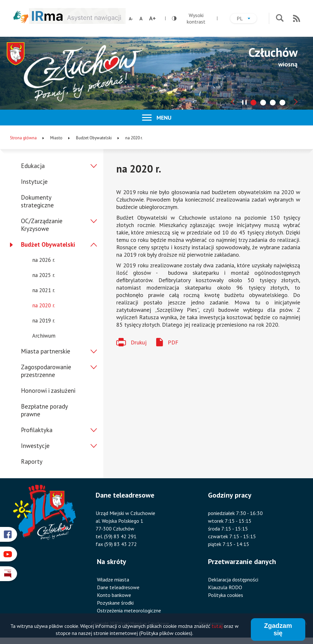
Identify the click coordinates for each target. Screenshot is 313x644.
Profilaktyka (37, 430)
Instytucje (34, 182)
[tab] (253, 103)
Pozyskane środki (115, 603)
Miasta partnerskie (46, 351)
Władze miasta (113, 580)
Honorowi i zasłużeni (48, 391)
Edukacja (33, 166)
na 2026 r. (44, 260)
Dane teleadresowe (118, 587)
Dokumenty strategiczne (37, 201)
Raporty (32, 461)
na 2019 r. (44, 321)
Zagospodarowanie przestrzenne (46, 371)
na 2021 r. (44, 290)
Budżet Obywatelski (48, 244)
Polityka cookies (226, 595)
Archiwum (44, 336)
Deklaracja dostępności (233, 580)
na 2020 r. (44, 305)
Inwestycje (35, 446)
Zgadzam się (278, 630)
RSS (297, 18)
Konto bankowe (114, 595)
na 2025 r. (44, 275)
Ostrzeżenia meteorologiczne (129, 610)
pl (247, 19)
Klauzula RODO (225, 587)
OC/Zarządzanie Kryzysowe (42, 225)
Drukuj (139, 342)
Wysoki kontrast (189, 18)
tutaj (217, 626)
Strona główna (23, 138)
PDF (173, 342)
